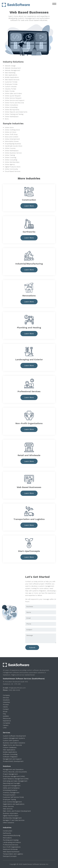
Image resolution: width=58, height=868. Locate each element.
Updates (6, 716)
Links (5, 728)
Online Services (8, 806)
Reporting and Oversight (11, 783)
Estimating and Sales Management (15, 781)
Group (5, 711)
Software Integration (10, 757)
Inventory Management (11, 793)
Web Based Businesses (11, 852)
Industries (6, 702)
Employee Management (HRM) (14, 776)
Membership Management (12, 818)
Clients (5, 707)
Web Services (8, 809)
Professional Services (10, 845)
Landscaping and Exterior (12, 842)
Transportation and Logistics (13, 854)
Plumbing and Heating (11, 840)
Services (6, 698)
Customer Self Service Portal (13, 797)
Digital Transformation (11, 816)
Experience (7, 721)
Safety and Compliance (11, 788)
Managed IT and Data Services (14, 820)
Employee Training (9, 799)
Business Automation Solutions (14, 743)
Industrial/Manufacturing (11, 835)
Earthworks (7, 833)
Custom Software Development (14, 736)
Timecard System (9, 795)
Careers (6, 725)
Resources (7, 718)
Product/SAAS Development (13, 761)
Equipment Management (12, 786)
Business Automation (10, 813)
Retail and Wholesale (10, 849)
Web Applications (9, 750)
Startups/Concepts (10, 856)
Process (6, 705)
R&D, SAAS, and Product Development (17, 811)
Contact (6, 709)
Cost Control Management (12, 802)
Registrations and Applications (14, 804)
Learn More (29, 206)
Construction (8, 831)
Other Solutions (8, 823)
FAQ (4, 714)
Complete (6, 723)
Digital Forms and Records (12, 745)
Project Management (10, 774)
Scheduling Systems (10, 790)
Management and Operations (13, 769)
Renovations (7, 838)
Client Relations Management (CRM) (16, 779)
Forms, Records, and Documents (15, 772)
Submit (32, 647)
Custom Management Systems (14, 738)
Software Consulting (10, 754)
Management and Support (12, 759)
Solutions (6, 700)
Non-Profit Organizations (12, 847)
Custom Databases (10, 747)
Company (6, 695)
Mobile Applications (10, 752)
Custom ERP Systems (11, 741)
